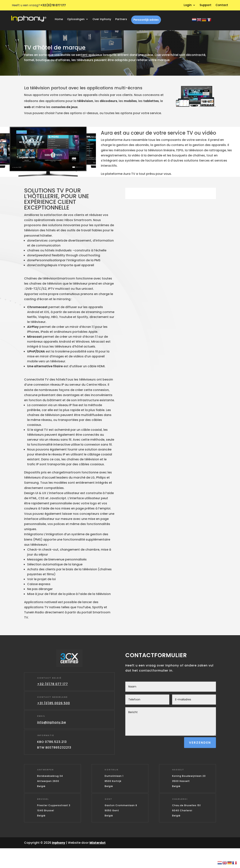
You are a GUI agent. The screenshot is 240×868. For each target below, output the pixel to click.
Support (205, 5)
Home (59, 19)
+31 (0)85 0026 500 (54, 703)
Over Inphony (102, 19)
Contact (222, 5)
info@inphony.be (52, 722)
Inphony (59, 843)
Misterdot (98, 843)
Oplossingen (76, 19)
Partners (121, 19)
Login (188, 5)
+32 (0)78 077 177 (53, 684)
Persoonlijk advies (146, 20)
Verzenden (200, 743)
